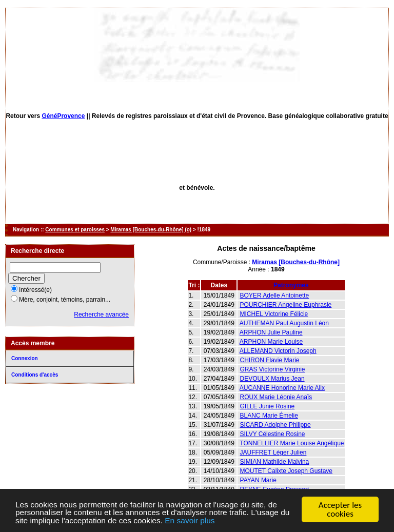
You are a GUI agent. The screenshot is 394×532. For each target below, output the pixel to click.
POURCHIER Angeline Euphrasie (286, 305)
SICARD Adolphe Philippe (275, 425)
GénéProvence (63, 116)
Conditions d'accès (35, 375)
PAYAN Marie (258, 480)
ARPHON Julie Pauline (271, 332)
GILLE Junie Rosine (268, 406)
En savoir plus (252, 521)
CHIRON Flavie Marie (270, 360)
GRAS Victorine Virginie (273, 369)
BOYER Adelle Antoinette (275, 295)
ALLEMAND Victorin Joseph (278, 351)
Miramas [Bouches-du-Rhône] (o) (151, 230)
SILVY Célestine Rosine (273, 434)
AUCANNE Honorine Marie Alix (282, 388)
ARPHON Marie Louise (271, 342)
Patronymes (291, 285)
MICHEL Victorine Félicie (274, 314)
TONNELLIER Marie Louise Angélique (292, 443)
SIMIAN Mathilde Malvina (275, 462)
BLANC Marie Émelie (269, 416)
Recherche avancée (101, 314)
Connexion (25, 358)
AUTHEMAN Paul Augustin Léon (284, 323)
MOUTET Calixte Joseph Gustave (287, 471)
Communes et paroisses (75, 230)
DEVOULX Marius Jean (272, 379)
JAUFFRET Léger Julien (273, 452)
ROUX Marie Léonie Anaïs (276, 397)
